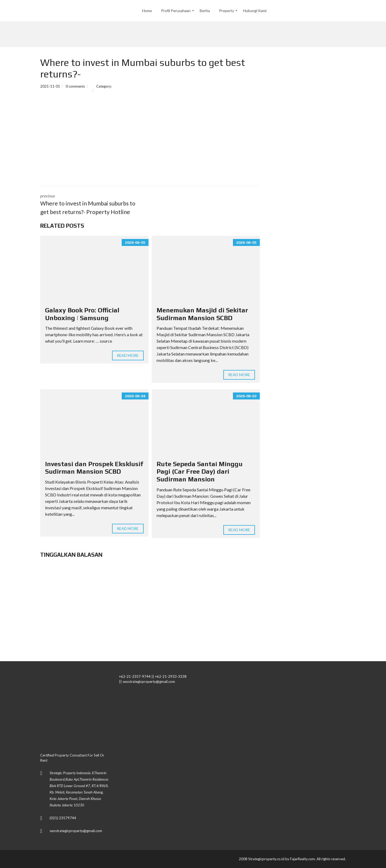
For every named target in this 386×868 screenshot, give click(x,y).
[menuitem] (147, 11)
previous (91, 205)
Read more (128, 355)
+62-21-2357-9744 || (137, 676)
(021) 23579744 (63, 818)
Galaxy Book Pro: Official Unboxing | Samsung (82, 314)
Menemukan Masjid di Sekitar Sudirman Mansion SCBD (202, 314)
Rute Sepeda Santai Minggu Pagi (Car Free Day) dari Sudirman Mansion (200, 472)
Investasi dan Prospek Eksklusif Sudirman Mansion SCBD (94, 468)
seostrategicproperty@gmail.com (76, 831)
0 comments (75, 86)
